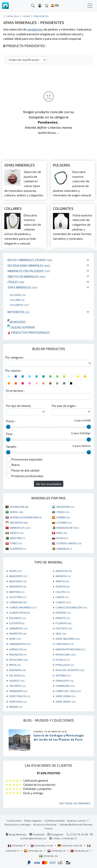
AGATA (15, 571)
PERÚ (62, 533)
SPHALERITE (64, 681)
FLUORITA (63, 623)
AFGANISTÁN (19, 507)
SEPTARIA (63, 675)
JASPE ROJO (18, 701)
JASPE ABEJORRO (68, 639)
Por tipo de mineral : (19, 406)
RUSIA (62, 538)
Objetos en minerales (26, 277)
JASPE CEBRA (65, 696)
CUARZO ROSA (20, 613)
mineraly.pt (80, 851)
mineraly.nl (57, 851)
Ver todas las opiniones (75, 803)
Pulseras (18, 295)
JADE (61, 633)
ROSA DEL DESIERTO (70, 670)
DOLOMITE (17, 618)
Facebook (37, 834)
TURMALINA (65, 686)
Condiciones (14, 820)
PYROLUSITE (65, 665)
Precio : (11, 421)
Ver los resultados (49, 484)
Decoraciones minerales (29, 266)
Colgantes (19, 305)
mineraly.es (33, 851)
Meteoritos (18, 312)
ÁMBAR (16, 707)
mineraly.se (48, 856)
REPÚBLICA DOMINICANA (26, 517)
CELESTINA (18, 597)
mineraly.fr (17, 845)
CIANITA (62, 597)
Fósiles (16, 282)
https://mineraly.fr (65, 838)
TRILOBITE (17, 686)
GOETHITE (64, 628)
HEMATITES (18, 633)
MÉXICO (17, 533)
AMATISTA (64, 571)
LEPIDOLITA (18, 649)
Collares (17, 300)
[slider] (8, 427)
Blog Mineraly (16, 834)
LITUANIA (64, 522)
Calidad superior (21, 327)
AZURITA (63, 586)
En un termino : (15, 391)
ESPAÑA (63, 517)
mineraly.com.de (70, 845)
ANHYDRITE (18, 581)
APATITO (62, 581)
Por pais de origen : (64, 406)
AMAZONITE (18, 576)
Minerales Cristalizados (29, 271)
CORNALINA (18, 602)
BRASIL (17, 512)
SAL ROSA (17, 675)
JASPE (15, 639)
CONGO (63, 512)
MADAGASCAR (68, 528)
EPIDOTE (63, 618)
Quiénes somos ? (78, 820)
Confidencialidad (54, 820)
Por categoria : (15, 357)
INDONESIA (19, 522)
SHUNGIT (17, 681)
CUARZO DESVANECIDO (71, 607)
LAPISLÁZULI (65, 644)
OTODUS (63, 660)
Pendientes (41, 16)
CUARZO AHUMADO (23, 607)
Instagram (55, 834)
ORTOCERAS (18, 660)
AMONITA (63, 576)
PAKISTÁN (17, 538)
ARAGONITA (18, 586)
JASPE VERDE (65, 701)
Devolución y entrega (17, 824)
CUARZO (63, 602)
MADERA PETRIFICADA (70, 649)
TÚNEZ (16, 543)
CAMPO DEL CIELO (68, 691)
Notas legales (33, 820)
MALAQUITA (18, 654)
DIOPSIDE (63, 613)
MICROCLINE (66, 654)
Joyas (26, 16)
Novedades (17, 322)
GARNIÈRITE (18, 628)
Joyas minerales (22, 287)
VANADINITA (18, 691)
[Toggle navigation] (90, 6)
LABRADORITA (20, 644)
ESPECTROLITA (20, 696)
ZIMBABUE (64, 549)
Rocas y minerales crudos (30, 260)
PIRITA (15, 665)
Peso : (10, 434)
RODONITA (17, 670)
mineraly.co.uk (42, 845)
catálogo (13, 16)
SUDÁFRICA (18, 549)
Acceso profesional (45, 824)
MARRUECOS (20, 528)
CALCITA (63, 592)
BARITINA (17, 592)
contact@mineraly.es (33, 838)
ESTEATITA (17, 623)
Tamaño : (12, 447)
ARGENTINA (65, 507)
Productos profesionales (29, 332)
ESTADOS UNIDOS (69, 543)
